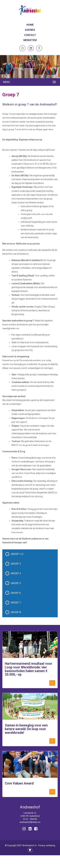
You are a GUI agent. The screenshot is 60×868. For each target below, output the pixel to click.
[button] (52, 683)
